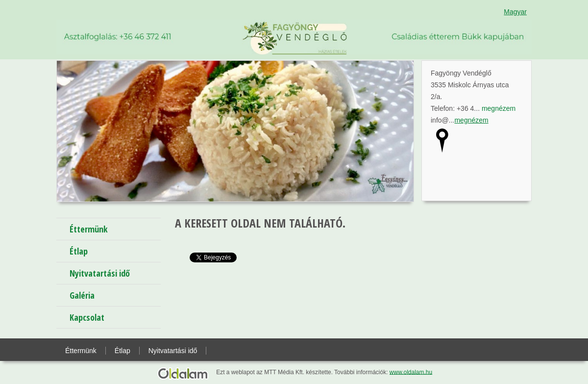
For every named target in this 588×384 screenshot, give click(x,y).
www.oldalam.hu (411, 372)
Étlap (79, 251)
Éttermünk (89, 229)
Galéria (82, 295)
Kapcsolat (87, 317)
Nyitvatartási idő (100, 273)
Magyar (515, 12)
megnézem (499, 108)
